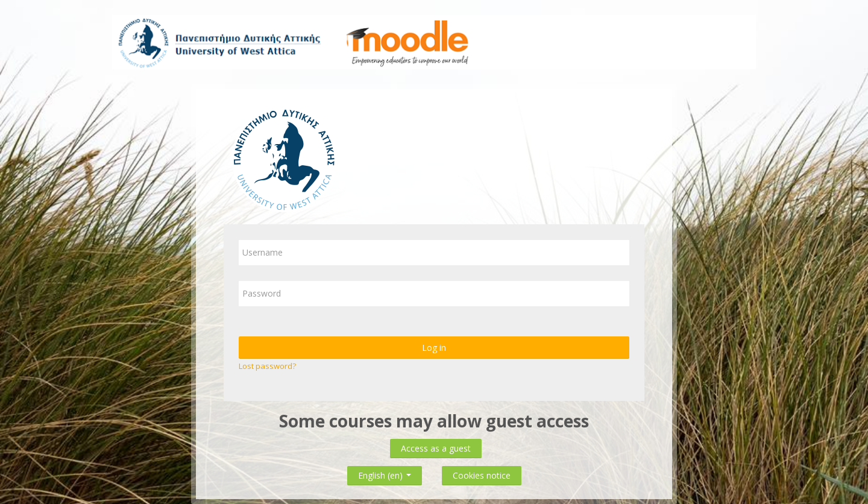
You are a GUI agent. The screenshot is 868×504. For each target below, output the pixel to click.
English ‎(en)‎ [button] (385, 473)
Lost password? (267, 366)
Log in (434, 348)
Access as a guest (436, 448)
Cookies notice (482, 475)
